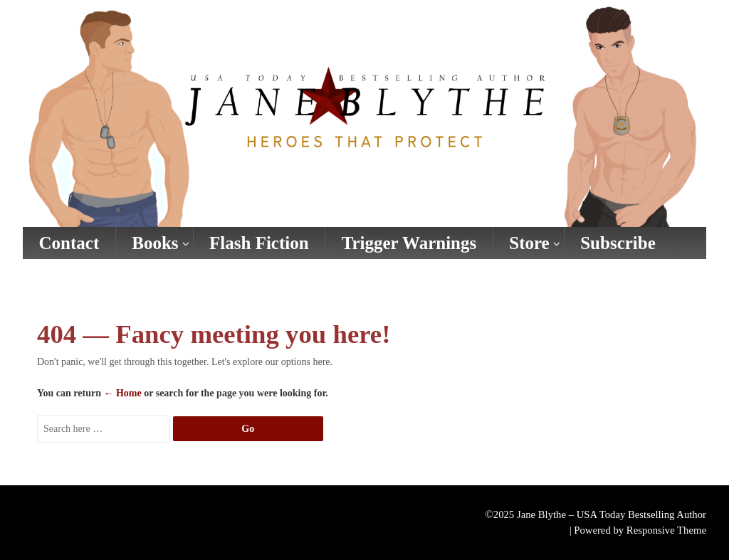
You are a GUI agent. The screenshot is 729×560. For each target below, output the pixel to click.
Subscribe (618, 243)
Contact (69, 243)
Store (529, 243)
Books (155, 243)
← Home (122, 393)
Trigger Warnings (409, 243)
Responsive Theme (666, 530)
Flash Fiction (259, 243)
